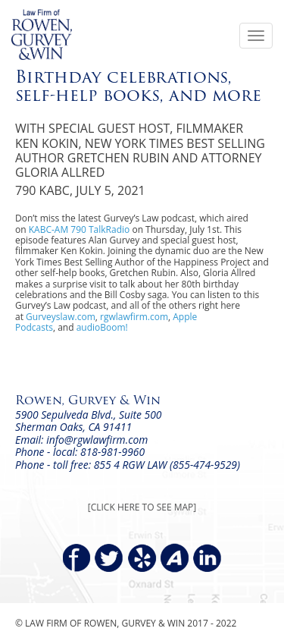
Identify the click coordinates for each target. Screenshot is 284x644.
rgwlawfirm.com (134, 317)
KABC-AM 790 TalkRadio (80, 229)
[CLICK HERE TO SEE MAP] (142, 507)
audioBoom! (102, 327)
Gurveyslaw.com (61, 317)
